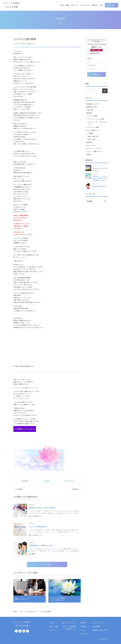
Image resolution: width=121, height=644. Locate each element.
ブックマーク (70, 481)
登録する (96, 74)
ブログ (101, 5)
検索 (105, 91)
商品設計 (89, 113)
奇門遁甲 (89, 142)
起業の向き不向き (92, 107)
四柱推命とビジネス (93, 104)
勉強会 (89, 154)
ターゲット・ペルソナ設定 (96, 119)
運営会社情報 (96, 626)
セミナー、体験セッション (95, 151)
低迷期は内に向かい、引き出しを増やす (43, 508)
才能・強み (90, 110)
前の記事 (19, 489)
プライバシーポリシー (98, 623)
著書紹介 (83, 623)
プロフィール (75, 5)
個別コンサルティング (68, 623)
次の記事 (75, 489)
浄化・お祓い (92, 139)
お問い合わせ (112, 5)
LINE (48, 481)
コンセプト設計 (93, 116)
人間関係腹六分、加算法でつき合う (41, 545)
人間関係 (33, 554)
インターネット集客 (93, 127)
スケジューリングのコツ (94, 148)
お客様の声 (95, 5)
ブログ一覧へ (47, 564)
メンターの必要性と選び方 (38, 526)
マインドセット (91, 145)
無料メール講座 (65, 5)
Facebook (25, 481)
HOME (15, 612)
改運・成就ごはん (93, 136)
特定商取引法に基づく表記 (99, 630)
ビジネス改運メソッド (29, 44)
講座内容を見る (95, 53)
